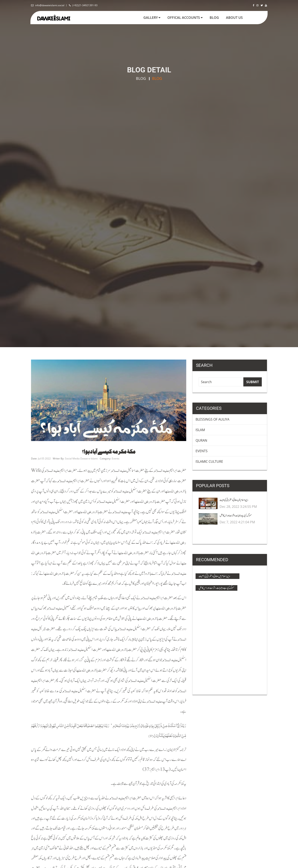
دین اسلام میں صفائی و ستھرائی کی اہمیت (214, 576)
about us (234, 18)
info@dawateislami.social (50, 5)
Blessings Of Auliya (212, 419)
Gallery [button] (152, 18)
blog (216, 17)
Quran (201, 440)
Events (202, 451)
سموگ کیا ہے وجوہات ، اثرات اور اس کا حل (216, 588)
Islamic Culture (209, 461)
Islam (200, 430)
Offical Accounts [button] (185, 18)
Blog (141, 78)
